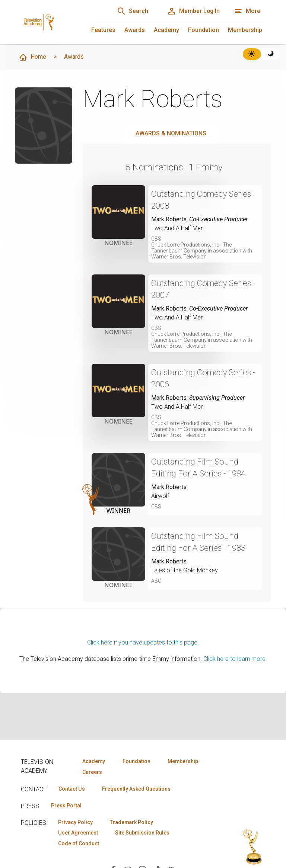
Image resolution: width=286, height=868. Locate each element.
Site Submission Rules (143, 833)
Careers (92, 772)
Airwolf (160, 496)
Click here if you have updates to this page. (143, 642)
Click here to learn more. (235, 659)
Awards (135, 30)
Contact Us (71, 789)
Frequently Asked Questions (136, 789)
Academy (166, 30)
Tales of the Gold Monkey (185, 570)
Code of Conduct (79, 844)
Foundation (204, 30)
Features (103, 30)
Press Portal (66, 806)
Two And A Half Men (177, 228)
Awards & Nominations (171, 133)
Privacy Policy (75, 822)
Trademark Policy (132, 822)
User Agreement (78, 833)
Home (32, 57)
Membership (245, 30)
